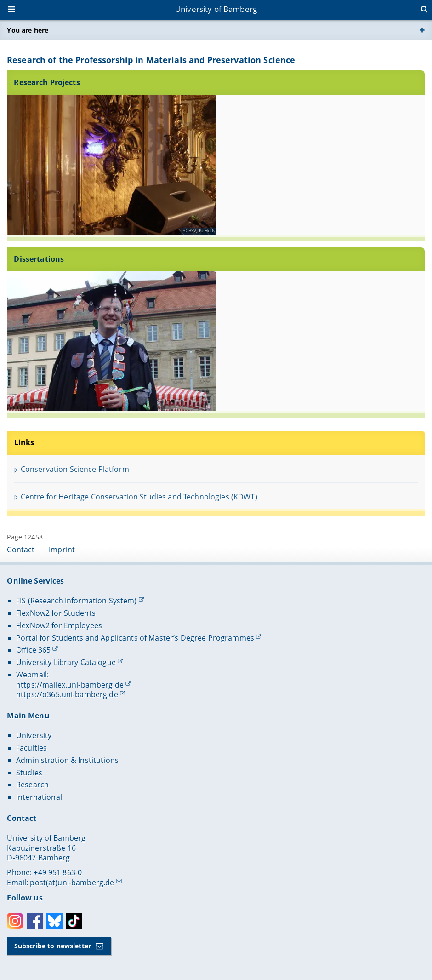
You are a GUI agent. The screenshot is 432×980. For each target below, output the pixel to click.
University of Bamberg (216, 9)
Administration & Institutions (67, 760)
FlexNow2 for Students (56, 613)
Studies (29, 773)
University (34, 735)
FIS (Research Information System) (77, 601)
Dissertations (39, 259)
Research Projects (47, 82)
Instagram (15, 921)
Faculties (31, 748)
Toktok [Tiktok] (74, 921)
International (39, 797)
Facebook (35, 921)
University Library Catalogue (66, 662)
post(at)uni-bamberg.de (72, 883)
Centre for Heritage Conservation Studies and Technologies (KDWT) (139, 497)
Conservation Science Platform (75, 469)
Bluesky (54, 921)
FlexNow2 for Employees (59, 625)
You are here (28, 30)
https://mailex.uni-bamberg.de (70, 685)
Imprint (62, 550)
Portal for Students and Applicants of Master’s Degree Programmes (135, 638)
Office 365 (33, 650)
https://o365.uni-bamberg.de (67, 694)
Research (32, 785)
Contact (21, 550)
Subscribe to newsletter (53, 946)
